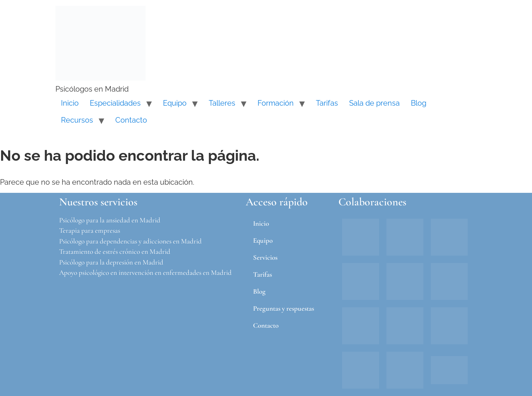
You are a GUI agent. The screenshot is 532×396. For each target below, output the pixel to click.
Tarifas (327, 103)
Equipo (175, 103)
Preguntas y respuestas (284, 308)
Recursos (77, 120)
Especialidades (115, 103)
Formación (276, 103)
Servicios (265, 257)
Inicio (70, 103)
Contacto (131, 120)
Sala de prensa (374, 103)
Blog (419, 103)
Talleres (222, 103)
